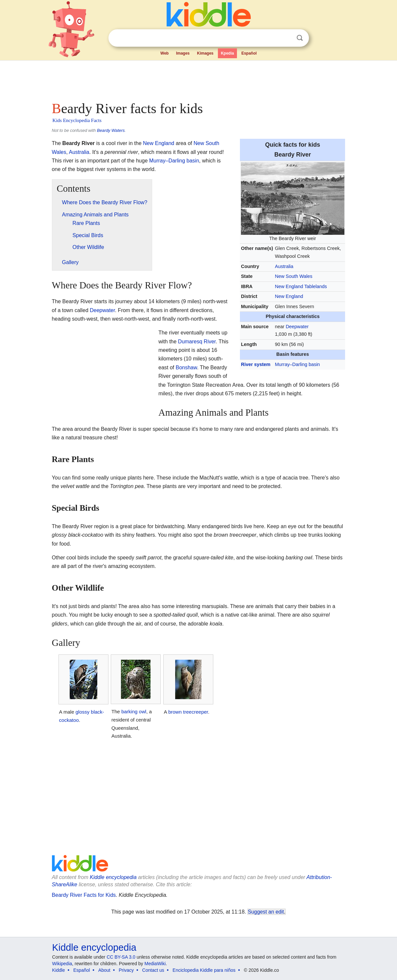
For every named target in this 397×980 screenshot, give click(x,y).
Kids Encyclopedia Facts (77, 120)
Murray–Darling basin (298, 364)
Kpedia (227, 53)
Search (300, 38)
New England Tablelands (301, 286)
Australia (284, 266)
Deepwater (297, 327)
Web (164, 53)
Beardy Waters (111, 130)
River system (256, 364)
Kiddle (59, 970)
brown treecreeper (188, 712)
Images (183, 53)
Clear (286, 38)
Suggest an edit (266, 912)
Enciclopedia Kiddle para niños (204, 970)
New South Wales (294, 276)
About (104, 970)
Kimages (205, 53)
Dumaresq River (197, 342)
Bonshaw (186, 367)
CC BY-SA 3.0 (121, 957)
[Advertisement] (198, 79)
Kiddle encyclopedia (113, 877)
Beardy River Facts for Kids (84, 895)
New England (289, 296)
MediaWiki (155, 964)
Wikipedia (62, 964)
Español (249, 53)
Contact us (153, 970)
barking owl (134, 711)
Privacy (126, 970)
